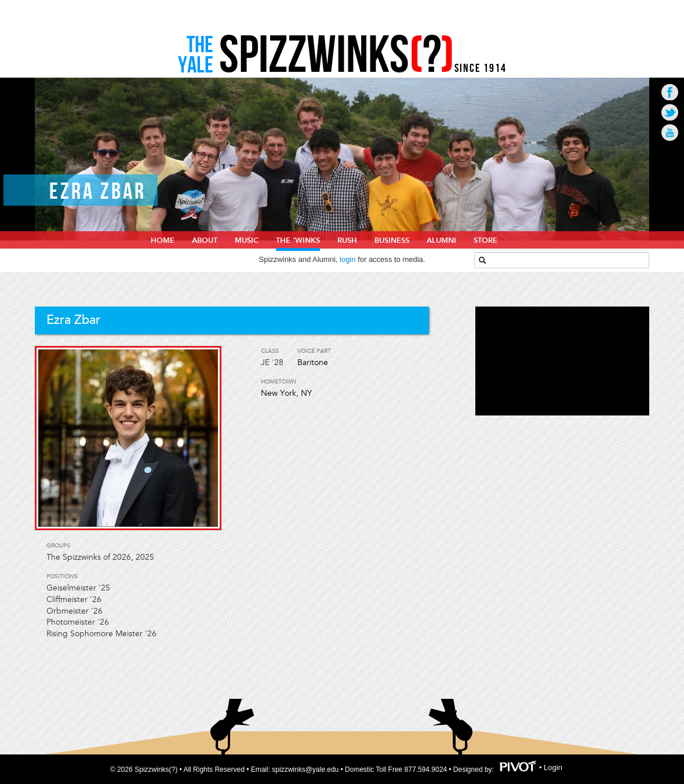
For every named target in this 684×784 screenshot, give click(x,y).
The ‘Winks (298, 240)
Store (485, 240)
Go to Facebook (670, 92)
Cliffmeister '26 (74, 599)
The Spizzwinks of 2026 (89, 557)
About (205, 240)
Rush (347, 240)
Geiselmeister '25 (78, 588)
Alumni (441, 240)
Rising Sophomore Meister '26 (101, 634)
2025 (145, 557)
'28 (278, 362)
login (348, 259)
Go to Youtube (670, 132)
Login (553, 767)
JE (265, 362)
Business (392, 240)
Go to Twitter (670, 112)
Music (247, 240)
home (163, 240)
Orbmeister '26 (74, 611)
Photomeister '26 (78, 622)
